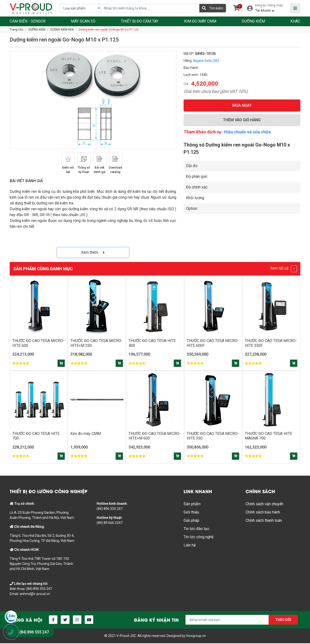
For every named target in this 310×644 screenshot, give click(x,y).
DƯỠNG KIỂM (253, 21)
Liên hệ (190, 546)
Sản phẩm (192, 505)
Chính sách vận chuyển (264, 505)
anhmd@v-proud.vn (35, 595)
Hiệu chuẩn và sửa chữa (247, 132)
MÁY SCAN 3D (83, 21)
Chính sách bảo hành (263, 513)
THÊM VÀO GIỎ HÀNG (242, 120)
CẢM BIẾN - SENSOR (28, 21)
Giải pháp (191, 521)
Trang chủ (16, 30)
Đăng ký (260, 5)
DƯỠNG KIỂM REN (62, 30)
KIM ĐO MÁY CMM (200, 21)
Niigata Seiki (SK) (206, 61)
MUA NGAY (242, 105)
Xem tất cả (283, 269)
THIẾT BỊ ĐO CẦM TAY (140, 21)
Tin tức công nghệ (198, 538)
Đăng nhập (275, 5)
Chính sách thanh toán (264, 521)
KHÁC (295, 21)
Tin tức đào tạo (196, 529)
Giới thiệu (191, 513)
